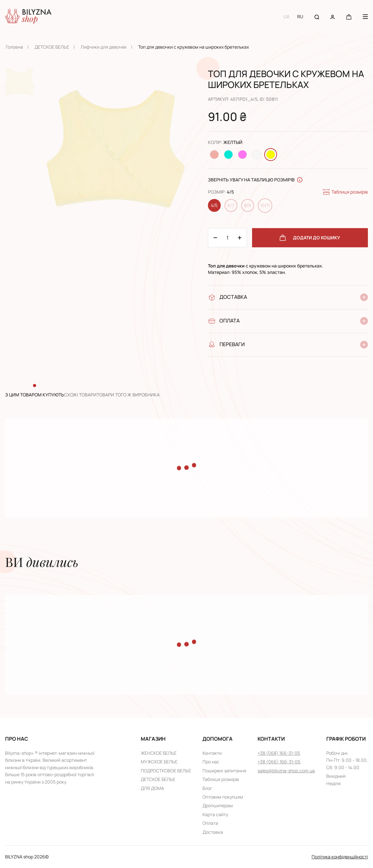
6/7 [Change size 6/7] (231, 205)
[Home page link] (28, 17)
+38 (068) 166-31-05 (279, 753)
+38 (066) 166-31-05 (279, 762)
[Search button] (317, 16)
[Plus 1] (215, 238)
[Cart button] (349, 16)
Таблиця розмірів (345, 192)
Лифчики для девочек (104, 47)
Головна (14, 47)
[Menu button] (365, 17)
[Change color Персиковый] (214, 155)
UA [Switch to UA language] (286, 16)
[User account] (333, 16)
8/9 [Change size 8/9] (248, 205)
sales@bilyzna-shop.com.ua (286, 771)
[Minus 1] (240, 238)
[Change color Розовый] (242, 155)
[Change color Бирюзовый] (228, 155)
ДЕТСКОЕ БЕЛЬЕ (52, 47)
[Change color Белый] (257, 155)
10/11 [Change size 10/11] (265, 205)
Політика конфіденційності (340, 857)
